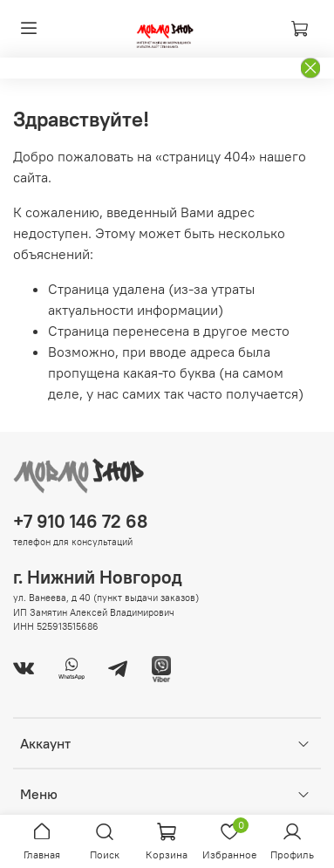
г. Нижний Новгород (98, 577)
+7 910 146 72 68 (80, 521)
